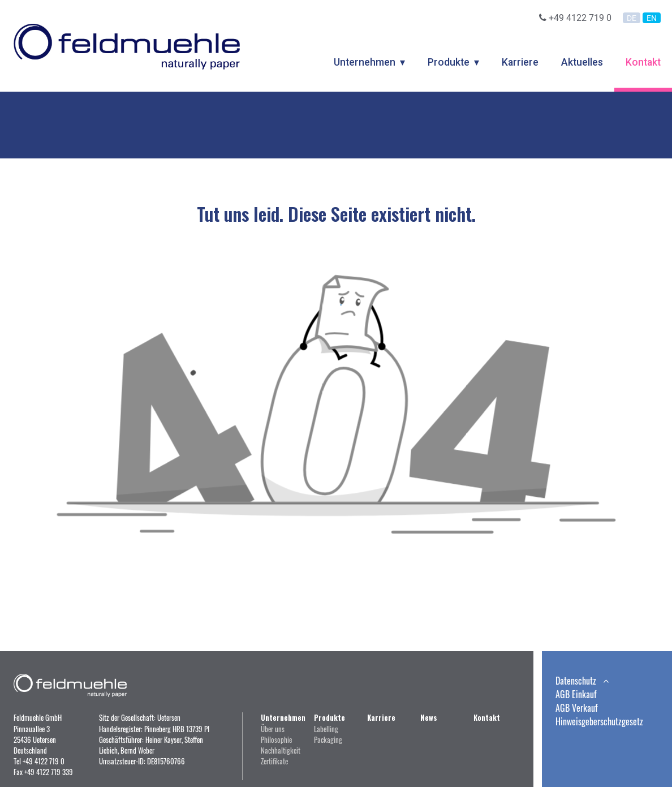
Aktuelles (582, 62)
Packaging (328, 740)
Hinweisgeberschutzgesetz (599, 721)
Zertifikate (274, 761)
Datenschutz (582, 681)
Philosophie (276, 740)
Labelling (326, 729)
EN (652, 18)
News (429, 718)
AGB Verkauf (577, 708)
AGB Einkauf (576, 694)
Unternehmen (365, 62)
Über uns (273, 729)
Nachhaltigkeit (281, 751)
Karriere (520, 62)
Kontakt (643, 62)
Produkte (449, 62)
